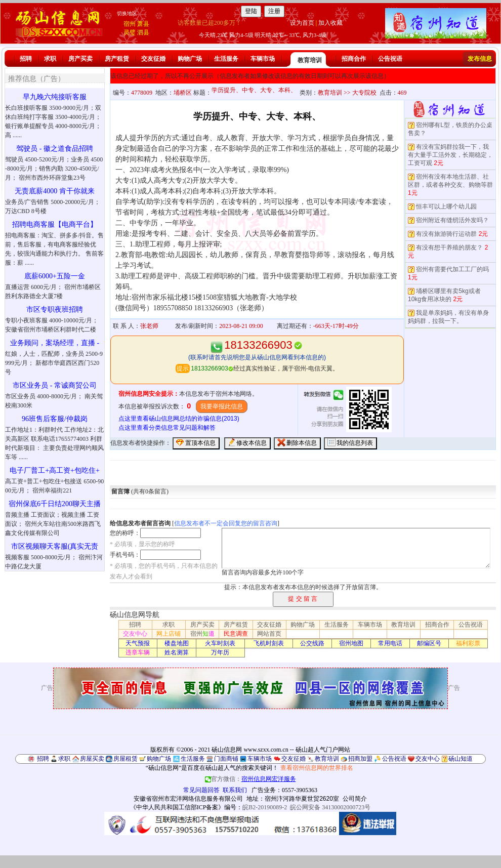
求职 (50, 59)
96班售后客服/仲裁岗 (55, 419)
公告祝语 (390, 59)
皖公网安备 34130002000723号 (330, 807)
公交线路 (312, 643)
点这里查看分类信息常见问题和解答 (167, 428)
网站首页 (269, 634)
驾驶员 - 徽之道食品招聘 (55, 149)
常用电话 (390, 643)
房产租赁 (117, 59)
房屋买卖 (92, 759)
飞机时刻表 (269, 643)
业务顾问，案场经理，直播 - (55, 343)
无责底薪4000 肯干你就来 (55, 191)
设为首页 (302, 23)
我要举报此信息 (222, 406)
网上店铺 (169, 634)
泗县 (143, 32)
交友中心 (135, 634)
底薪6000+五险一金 (55, 276)
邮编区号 (429, 643)
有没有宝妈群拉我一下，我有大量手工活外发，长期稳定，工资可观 (450, 155)
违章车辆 (138, 652)
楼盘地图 (177, 643)
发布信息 (480, 59)
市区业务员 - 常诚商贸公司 (55, 385)
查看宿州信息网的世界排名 (317, 768)
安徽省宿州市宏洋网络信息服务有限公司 (188, 799)
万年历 (220, 652)
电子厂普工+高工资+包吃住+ (55, 470)
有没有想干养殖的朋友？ (449, 247)
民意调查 (236, 634)
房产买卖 (80, 59)
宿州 (130, 24)
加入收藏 (330, 23)
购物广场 (190, 59)
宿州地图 (351, 643)
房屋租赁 (126, 759)
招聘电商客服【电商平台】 (55, 224)
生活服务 (226, 59)
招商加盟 (360, 759)
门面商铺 (226, 759)
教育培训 (310, 60)
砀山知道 (461, 759)
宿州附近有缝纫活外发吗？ (452, 220)
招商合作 (354, 59)
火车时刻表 (220, 643)
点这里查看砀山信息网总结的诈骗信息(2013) (179, 419)
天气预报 (138, 643)
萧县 (143, 24)
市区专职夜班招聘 (55, 309)
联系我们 (235, 790)
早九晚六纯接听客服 (55, 97)
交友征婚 (153, 59)
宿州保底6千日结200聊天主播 (55, 504)
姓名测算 (177, 652)
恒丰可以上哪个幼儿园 (446, 206)
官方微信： (251, 779)
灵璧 (130, 32)
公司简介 (355, 799)
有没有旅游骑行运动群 (446, 234)
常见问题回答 (201, 790)
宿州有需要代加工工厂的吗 (452, 269)
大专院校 (364, 93)
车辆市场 (263, 59)
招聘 (26, 59)
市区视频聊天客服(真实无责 (55, 546)
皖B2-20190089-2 (265, 807)
